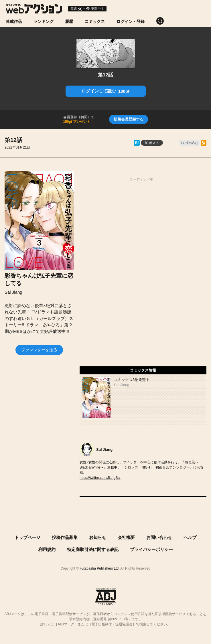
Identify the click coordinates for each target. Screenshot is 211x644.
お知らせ (98, 537)
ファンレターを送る (39, 350)
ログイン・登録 (131, 21)
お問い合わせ (159, 537)
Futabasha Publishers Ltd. (99, 568)
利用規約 (47, 549)
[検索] (166, 21)
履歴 (69, 21)
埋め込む (192, 143)
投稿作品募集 (65, 537)
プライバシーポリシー (151, 549)
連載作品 (14, 21)
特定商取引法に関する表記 (93, 549)
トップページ (27, 537)
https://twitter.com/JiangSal (100, 478)
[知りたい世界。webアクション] (34, 11)
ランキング (44, 21)
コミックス (95, 21)
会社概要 (126, 537)
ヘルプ (190, 537)
